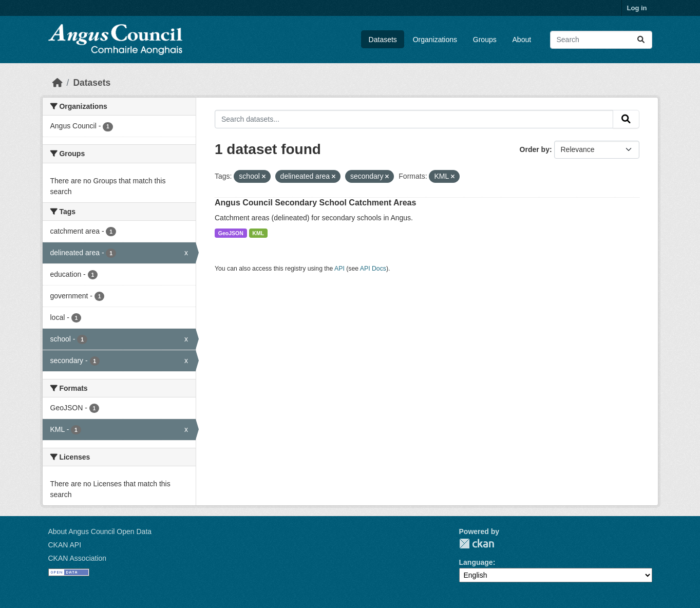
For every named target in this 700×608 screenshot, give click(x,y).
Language (476, 562)
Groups (485, 40)
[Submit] (641, 40)
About (522, 40)
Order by (535, 149)
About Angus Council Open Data (100, 531)
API (339, 269)
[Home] (58, 83)
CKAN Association (78, 558)
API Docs (373, 269)
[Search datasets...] (601, 40)
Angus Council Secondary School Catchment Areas (315, 203)
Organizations (435, 40)
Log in (637, 8)
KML (258, 233)
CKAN (477, 544)
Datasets (383, 40)
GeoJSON (231, 233)
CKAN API (65, 545)
